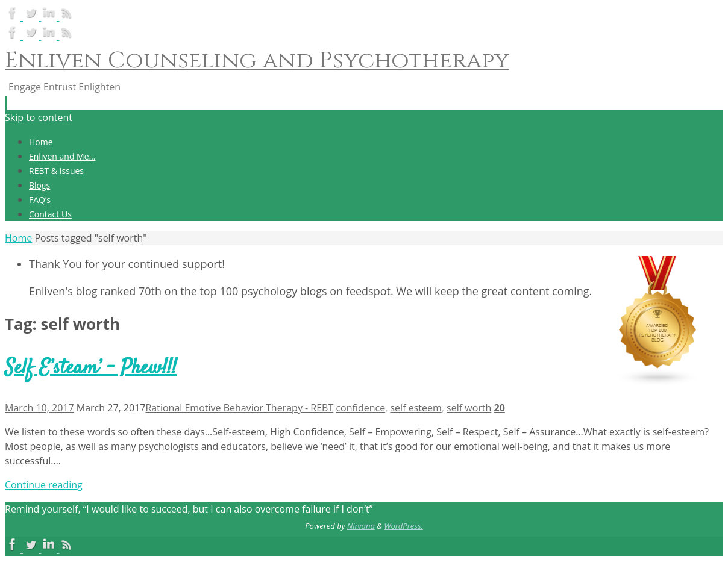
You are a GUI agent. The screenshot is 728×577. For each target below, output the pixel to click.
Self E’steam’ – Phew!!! (91, 368)
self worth (469, 408)
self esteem (416, 408)
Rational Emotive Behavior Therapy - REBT (239, 408)
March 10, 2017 (39, 408)
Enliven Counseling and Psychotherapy (257, 61)
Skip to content (39, 117)
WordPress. (403, 526)
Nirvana (361, 526)
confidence (360, 408)
